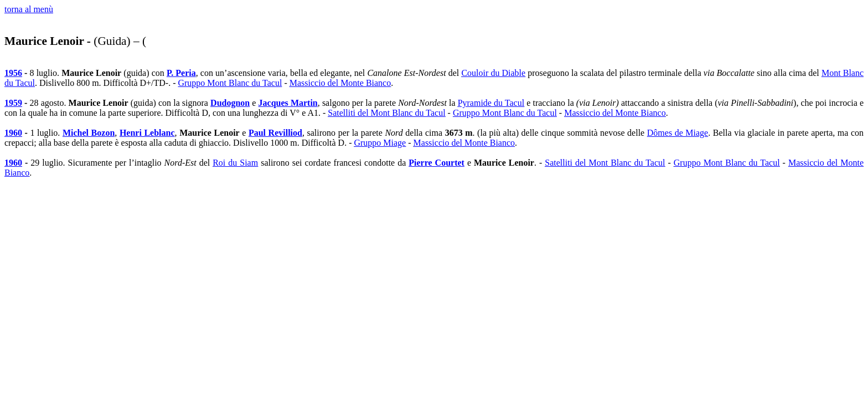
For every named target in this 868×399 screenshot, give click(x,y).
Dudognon (230, 103)
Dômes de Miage (678, 133)
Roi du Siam (235, 163)
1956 (13, 73)
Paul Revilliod (275, 133)
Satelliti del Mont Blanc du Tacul (386, 113)
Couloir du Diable (493, 73)
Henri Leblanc (147, 133)
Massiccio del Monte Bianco (340, 83)
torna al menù (29, 9)
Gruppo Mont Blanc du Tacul (230, 83)
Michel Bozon (89, 133)
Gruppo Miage (380, 143)
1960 (13, 133)
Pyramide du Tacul (491, 103)
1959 (13, 103)
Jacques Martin (288, 103)
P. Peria (181, 73)
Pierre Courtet (436, 163)
